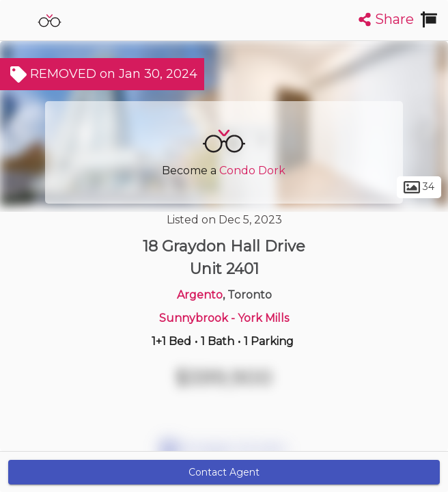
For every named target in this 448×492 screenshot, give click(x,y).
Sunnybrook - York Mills (224, 318)
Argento (200, 295)
